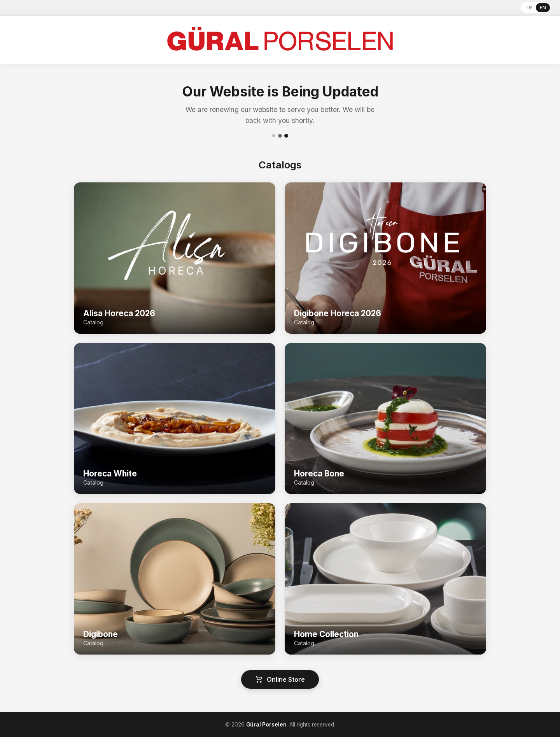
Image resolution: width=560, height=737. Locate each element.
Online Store (280, 679)
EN (543, 8)
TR (529, 8)
